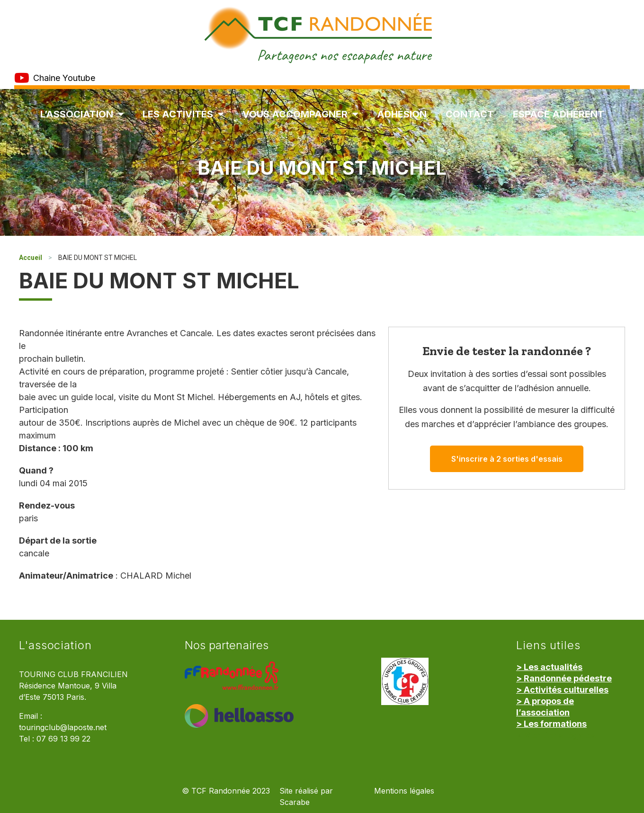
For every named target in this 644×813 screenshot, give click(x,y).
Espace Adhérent (559, 114)
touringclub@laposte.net (63, 728)
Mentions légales (404, 791)
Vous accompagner (300, 114)
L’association (82, 114)
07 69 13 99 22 (63, 739)
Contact (470, 114)
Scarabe (295, 802)
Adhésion (402, 114)
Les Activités (183, 114)
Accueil (31, 258)
